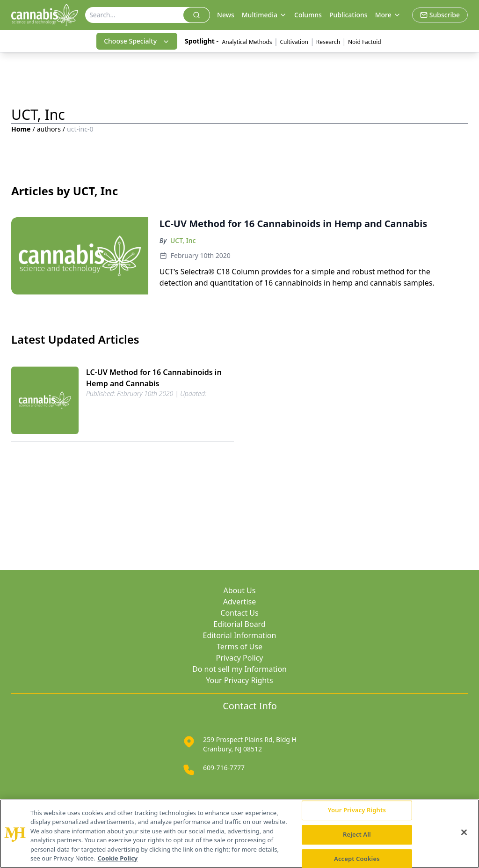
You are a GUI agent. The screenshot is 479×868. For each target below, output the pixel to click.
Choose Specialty (137, 41)
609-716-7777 (224, 768)
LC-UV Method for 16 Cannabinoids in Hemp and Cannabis (154, 378)
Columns (308, 15)
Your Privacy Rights (239, 680)
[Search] (134, 15)
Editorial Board (239, 624)
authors (49, 129)
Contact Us (239, 613)
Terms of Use (239, 647)
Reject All (357, 834)
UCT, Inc (183, 240)
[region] (239, 834)
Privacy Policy (240, 658)
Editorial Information (240, 635)
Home (21, 129)
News (226, 15)
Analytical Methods (247, 42)
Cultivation (294, 42)
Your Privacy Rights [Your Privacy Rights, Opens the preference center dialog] (357, 810)
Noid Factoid (365, 42)
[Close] (464, 832)
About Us (240, 590)
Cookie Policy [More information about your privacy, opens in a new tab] (118, 858)
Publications (348, 15)
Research (328, 42)
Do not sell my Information (239, 669)
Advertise (239, 602)
